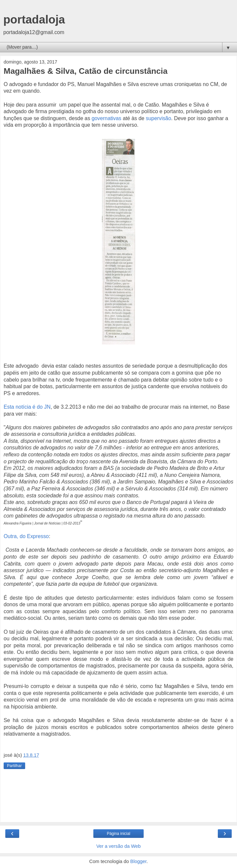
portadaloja (34, 20)
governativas (107, 118)
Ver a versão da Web (118, 846)
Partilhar (14, 766)
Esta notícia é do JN (27, 407)
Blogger (139, 861)
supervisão (158, 118)
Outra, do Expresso (26, 536)
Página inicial (119, 834)
